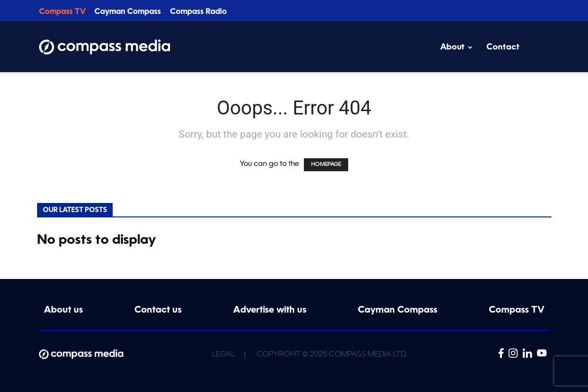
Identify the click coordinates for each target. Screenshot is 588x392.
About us (63, 310)
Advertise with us (270, 310)
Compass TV (62, 12)
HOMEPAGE (326, 165)
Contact (503, 47)
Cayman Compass (128, 12)
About (456, 47)
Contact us (158, 310)
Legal (223, 355)
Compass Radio (198, 12)
